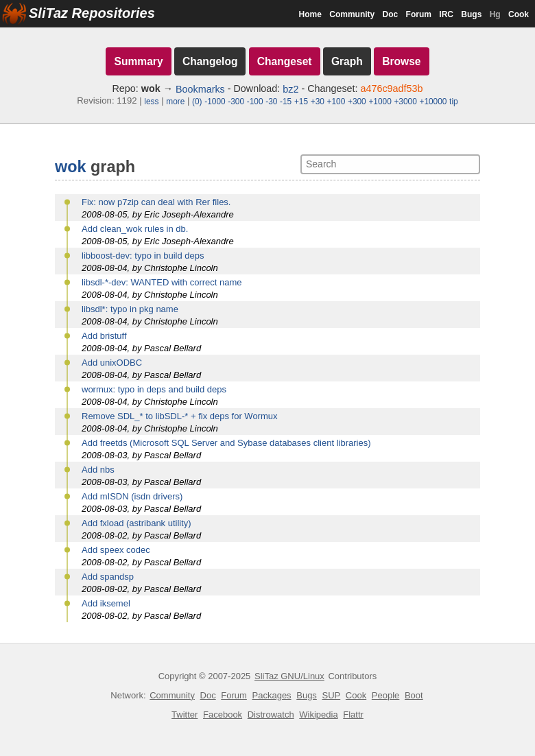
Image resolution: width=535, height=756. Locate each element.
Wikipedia (318, 714)
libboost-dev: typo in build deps (143, 256)
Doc (391, 14)
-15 (286, 102)
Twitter (185, 714)
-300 (236, 102)
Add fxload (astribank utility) (136, 523)
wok (71, 167)
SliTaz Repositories (92, 13)
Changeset (285, 61)
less (151, 102)
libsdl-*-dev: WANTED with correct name (162, 282)
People (385, 695)
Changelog (210, 61)
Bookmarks (200, 89)
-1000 (215, 102)
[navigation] (267, 76)
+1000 (380, 102)
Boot (414, 695)
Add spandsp (108, 577)
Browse (401, 61)
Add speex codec (116, 550)
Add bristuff (104, 336)
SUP (332, 695)
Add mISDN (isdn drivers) (132, 496)
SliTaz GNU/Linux (289, 676)
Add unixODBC (112, 363)
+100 (336, 102)
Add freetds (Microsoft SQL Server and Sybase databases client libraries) (226, 443)
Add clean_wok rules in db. (135, 229)
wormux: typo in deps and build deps (154, 389)
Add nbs (98, 470)
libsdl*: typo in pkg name (130, 309)
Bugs (471, 14)
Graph (347, 61)
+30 (318, 102)
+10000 (433, 102)
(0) (197, 102)
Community (352, 14)
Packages (272, 695)
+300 (357, 102)
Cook (519, 14)
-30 (271, 102)
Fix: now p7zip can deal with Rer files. (156, 202)
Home (310, 14)
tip (454, 102)
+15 (301, 102)
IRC (446, 14)
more (175, 102)
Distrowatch (271, 714)
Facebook (223, 714)
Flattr (353, 714)
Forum (419, 14)
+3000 (405, 102)
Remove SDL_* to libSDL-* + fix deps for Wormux (180, 416)
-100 (255, 102)
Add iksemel (106, 603)
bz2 (290, 89)
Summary (138, 61)
